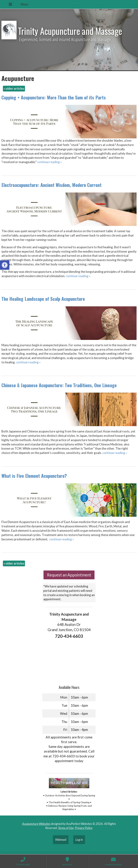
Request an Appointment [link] (69, 575)
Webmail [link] (61, 840)
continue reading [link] (50, 162)
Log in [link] (79, 840)
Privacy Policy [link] (84, 828)
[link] (5, 265)
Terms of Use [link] (66, 828)
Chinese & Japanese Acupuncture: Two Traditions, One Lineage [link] (59, 385)
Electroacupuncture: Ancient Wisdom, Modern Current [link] (51, 185)
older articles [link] (14, 88)
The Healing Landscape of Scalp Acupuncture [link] (43, 299)
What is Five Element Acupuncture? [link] (34, 476)
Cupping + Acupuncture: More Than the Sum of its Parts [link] (54, 97)
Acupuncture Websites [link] (36, 824)
